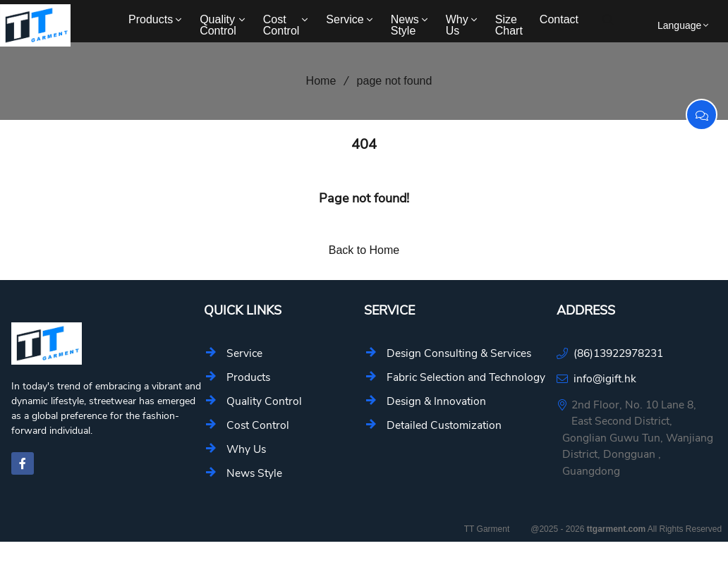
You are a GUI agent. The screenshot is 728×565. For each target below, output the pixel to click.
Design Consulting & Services (459, 353)
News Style (411, 25)
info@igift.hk (605, 378)
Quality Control (224, 25)
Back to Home (364, 250)
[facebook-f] (23, 463)
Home (316, 81)
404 (364, 144)
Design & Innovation (436, 401)
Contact (559, 19)
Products (156, 19)
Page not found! (364, 198)
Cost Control (287, 25)
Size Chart (509, 25)
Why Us (463, 25)
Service (350, 19)
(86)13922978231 (618, 353)
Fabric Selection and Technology (466, 377)
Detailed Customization (444, 425)
